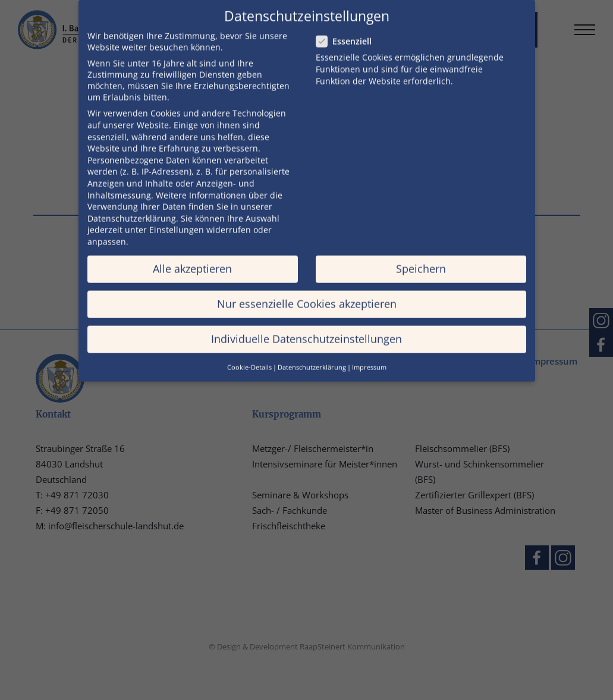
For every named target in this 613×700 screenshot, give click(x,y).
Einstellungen (177, 219)
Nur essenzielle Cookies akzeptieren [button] (307, 293)
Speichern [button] (421, 258)
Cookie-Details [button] (249, 356)
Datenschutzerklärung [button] (312, 356)
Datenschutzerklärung (132, 207)
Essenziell (344, 31)
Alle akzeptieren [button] (192, 258)
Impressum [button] (369, 356)
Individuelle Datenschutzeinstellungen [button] (306, 328)
